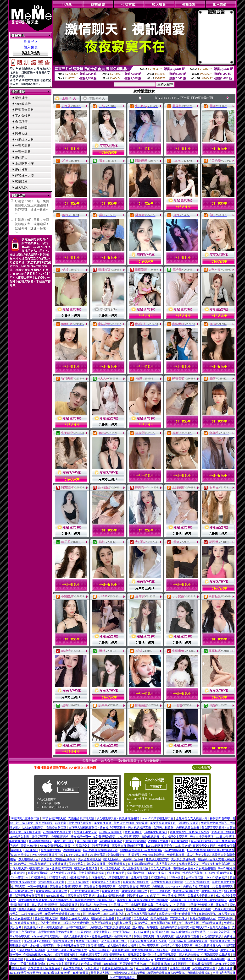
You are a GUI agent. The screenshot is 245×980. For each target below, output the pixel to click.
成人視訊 (21, 187)
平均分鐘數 (23, 116)
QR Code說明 (202, 768)
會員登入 (31, 42)
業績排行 (21, 98)
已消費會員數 (24, 110)
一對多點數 (23, 146)
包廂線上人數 (24, 140)
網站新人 (21, 158)
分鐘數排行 (23, 104)
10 (178, 98)
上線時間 (21, 128)
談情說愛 (21, 181)
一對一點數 (23, 152)
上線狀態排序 (24, 164)
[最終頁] (208, 98)
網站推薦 (21, 170)
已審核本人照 (24, 176)
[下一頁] (185, 98)
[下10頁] (196, 98)
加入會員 (31, 47)
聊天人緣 (21, 134)
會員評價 (21, 122)
